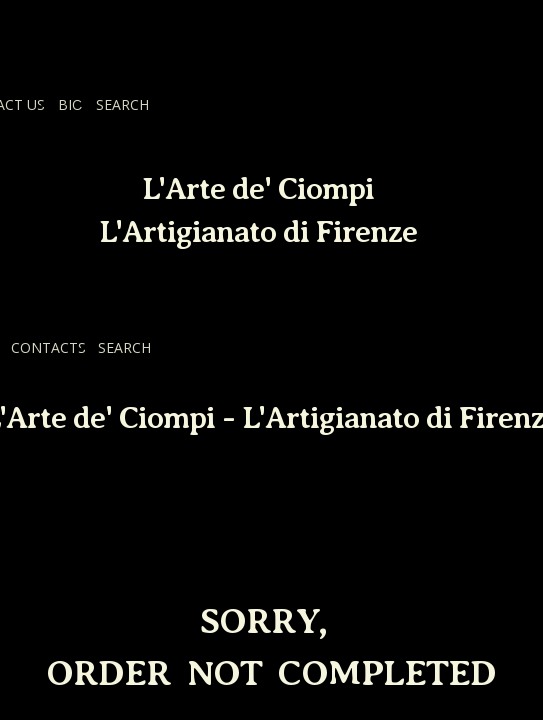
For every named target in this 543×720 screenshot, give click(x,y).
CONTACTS (48, 347)
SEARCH (122, 104)
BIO (70, 104)
